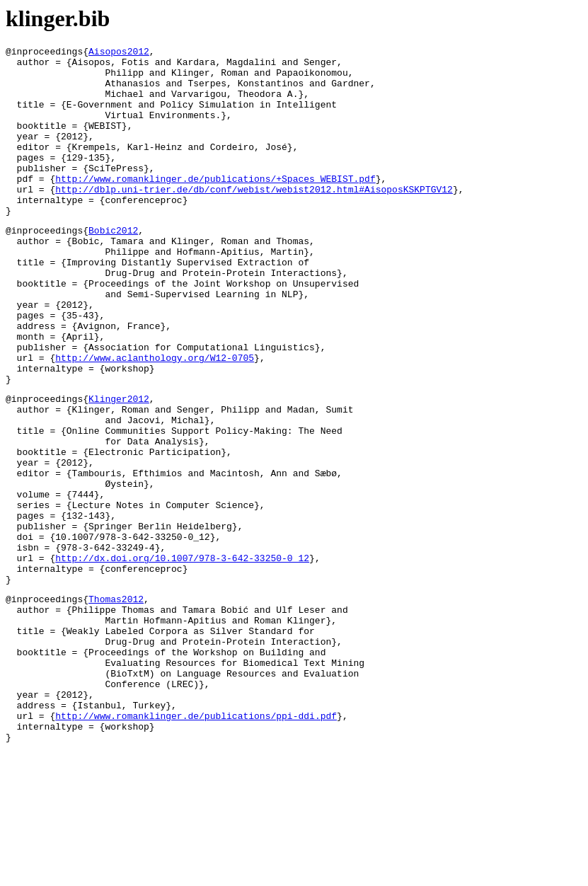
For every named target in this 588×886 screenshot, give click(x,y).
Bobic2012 (113, 266)
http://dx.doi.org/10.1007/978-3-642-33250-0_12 (182, 657)
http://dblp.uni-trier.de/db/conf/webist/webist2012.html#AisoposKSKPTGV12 (254, 219)
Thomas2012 (116, 705)
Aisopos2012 (119, 53)
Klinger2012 (119, 466)
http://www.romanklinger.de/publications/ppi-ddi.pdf (196, 845)
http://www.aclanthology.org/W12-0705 (155, 419)
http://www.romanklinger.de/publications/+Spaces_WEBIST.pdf (215, 206)
